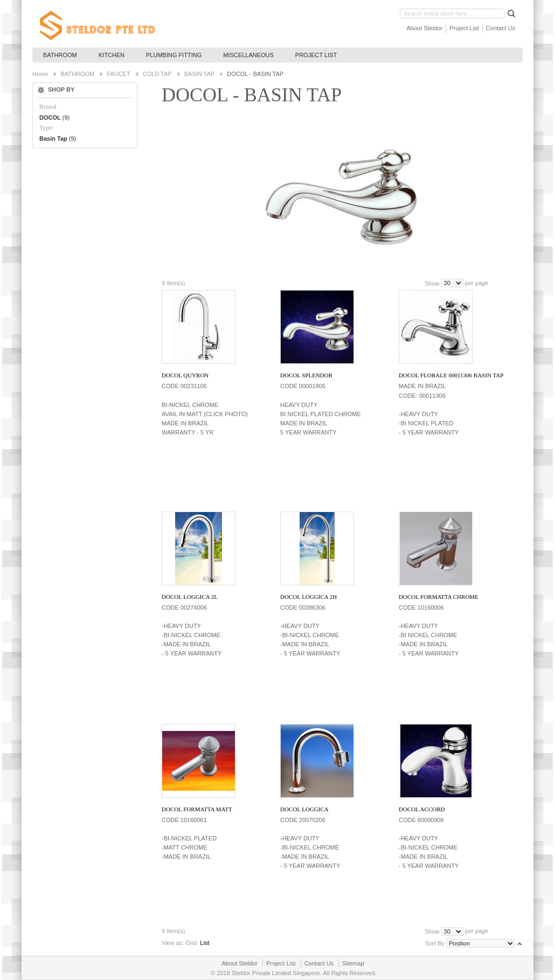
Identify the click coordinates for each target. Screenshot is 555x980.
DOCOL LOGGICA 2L (190, 597)
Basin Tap (53, 139)
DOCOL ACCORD (422, 809)
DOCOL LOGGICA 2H (308, 597)
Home (40, 74)
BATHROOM (77, 74)
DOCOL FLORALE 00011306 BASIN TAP (451, 375)
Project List (464, 28)
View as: (173, 943)
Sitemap (353, 963)
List (204, 943)
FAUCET (118, 74)
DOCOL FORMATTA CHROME (439, 597)
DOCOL (50, 118)
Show (432, 283)
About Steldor (425, 28)
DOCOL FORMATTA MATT (197, 809)
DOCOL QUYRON (185, 375)
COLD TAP (157, 74)
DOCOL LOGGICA (304, 809)
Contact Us (501, 28)
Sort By (435, 943)
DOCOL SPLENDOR (306, 375)
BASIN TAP (199, 74)
